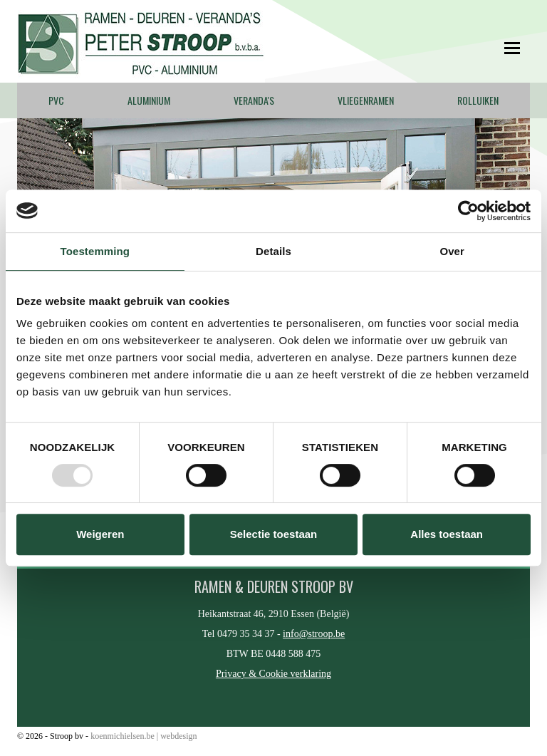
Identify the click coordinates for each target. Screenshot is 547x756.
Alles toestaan (447, 534)
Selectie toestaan (274, 534)
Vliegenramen (366, 100)
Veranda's (254, 100)
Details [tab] (273, 251)
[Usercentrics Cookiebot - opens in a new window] (468, 211)
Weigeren (100, 534)
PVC (56, 100)
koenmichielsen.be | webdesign (144, 736)
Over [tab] (452, 251)
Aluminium (149, 100)
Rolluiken (478, 100)
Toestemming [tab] (95, 251)
